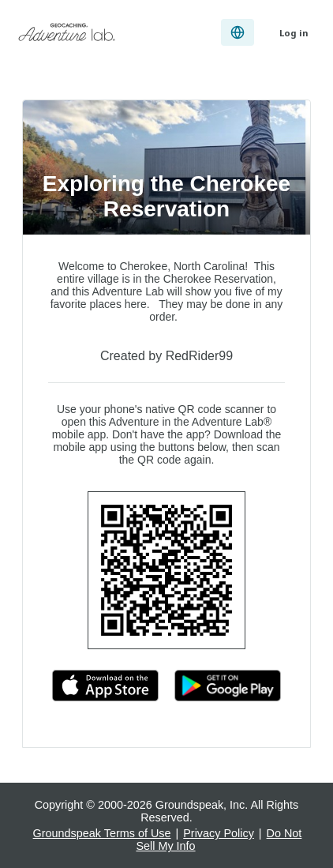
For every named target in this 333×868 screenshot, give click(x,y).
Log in (294, 33)
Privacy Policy (219, 833)
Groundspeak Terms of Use (102, 833)
